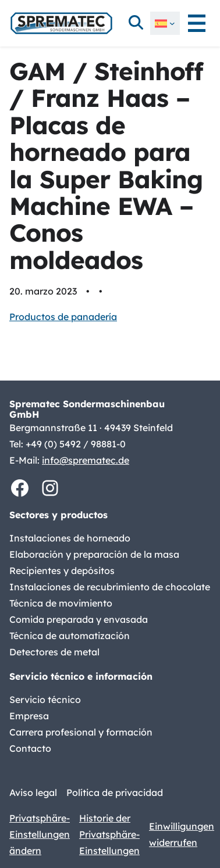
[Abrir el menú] (197, 23)
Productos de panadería (63, 317)
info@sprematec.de (86, 460)
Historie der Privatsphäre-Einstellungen (109, 834)
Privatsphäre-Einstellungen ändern (40, 834)
